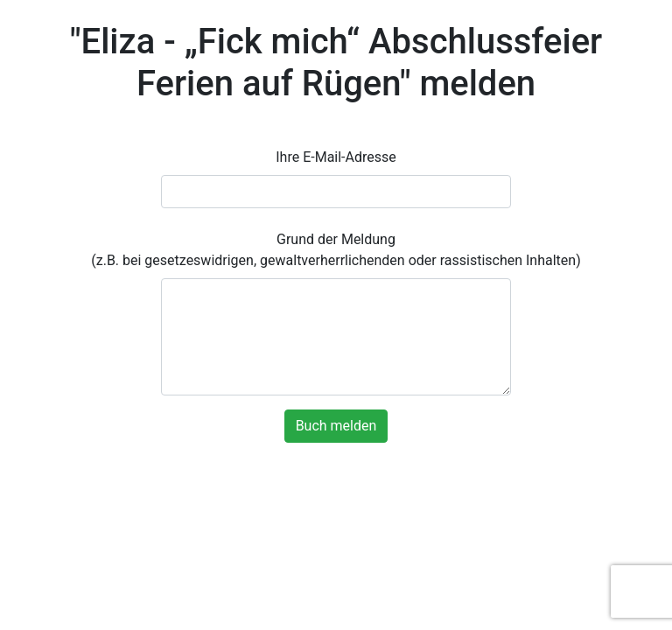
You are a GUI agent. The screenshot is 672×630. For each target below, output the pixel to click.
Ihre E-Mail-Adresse (336, 157)
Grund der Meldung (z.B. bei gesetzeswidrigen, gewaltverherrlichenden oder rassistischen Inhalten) (336, 250)
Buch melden (336, 426)
